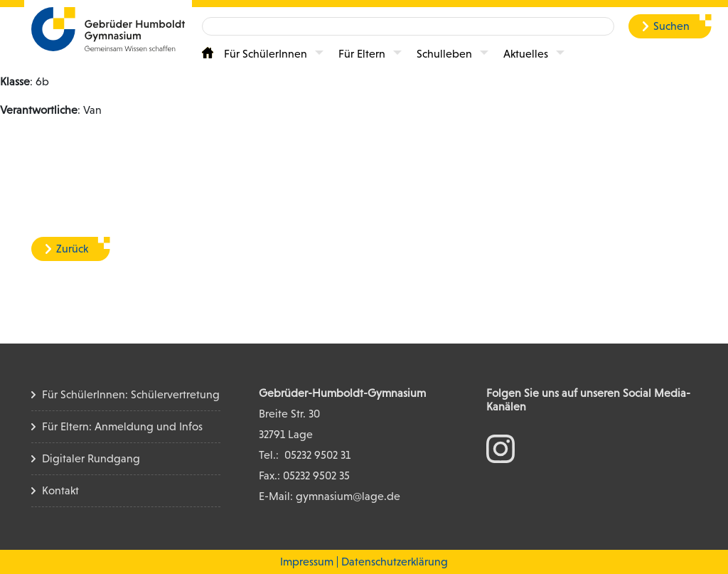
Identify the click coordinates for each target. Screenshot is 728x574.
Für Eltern (362, 54)
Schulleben (444, 54)
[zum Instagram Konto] (500, 448)
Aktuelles (526, 54)
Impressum (307, 562)
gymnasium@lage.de (348, 496)
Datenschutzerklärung (395, 562)
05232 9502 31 (317, 455)
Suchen (671, 26)
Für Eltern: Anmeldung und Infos (122, 426)
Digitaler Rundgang (91, 458)
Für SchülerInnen (266, 54)
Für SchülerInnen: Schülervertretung (131, 394)
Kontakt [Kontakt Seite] (60, 490)
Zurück (72, 249)
